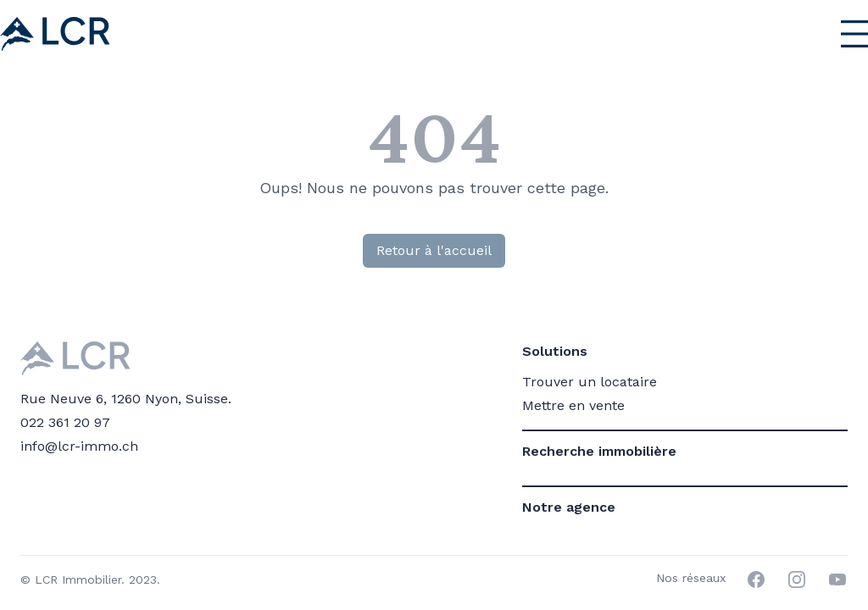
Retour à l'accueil (434, 250)
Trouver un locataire (590, 382)
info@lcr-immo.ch (79, 446)
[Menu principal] (817, 34)
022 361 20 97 (65, 422)
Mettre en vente (573, 405)
